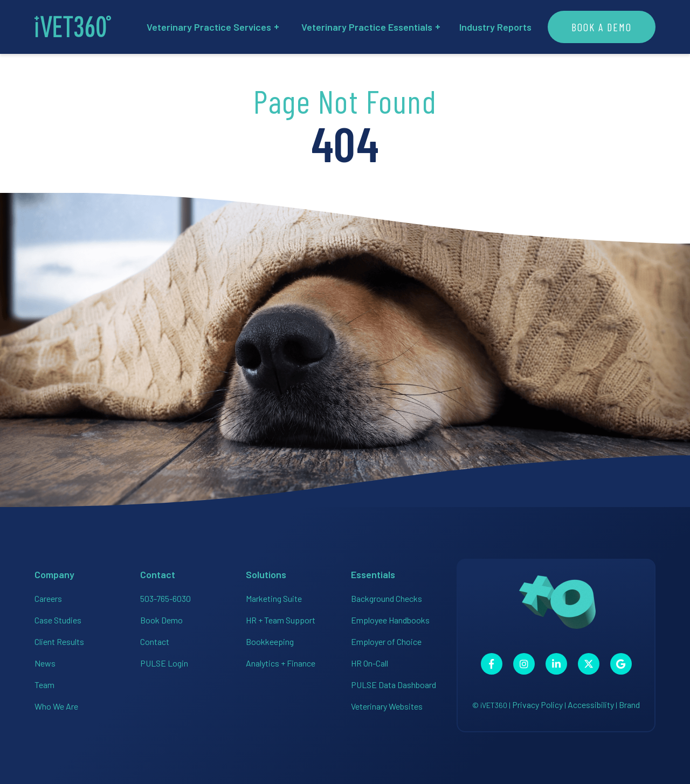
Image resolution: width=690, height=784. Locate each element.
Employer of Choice (386, 641)
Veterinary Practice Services (213, 27)
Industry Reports (495, 27)
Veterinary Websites (387, 706)
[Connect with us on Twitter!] (589, 664)
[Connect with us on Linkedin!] (556, 664)
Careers (48, 598)
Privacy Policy (537, 705)
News (45, 663)
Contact (155, 641)
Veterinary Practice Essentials (371, 27)
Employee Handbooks (390, 620)
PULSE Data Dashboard (394, 685)
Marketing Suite (274, 598)
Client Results (59, 641)
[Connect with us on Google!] (621, 664)
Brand (629, 705)
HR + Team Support (281, 620)
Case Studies (58, 620)
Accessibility (591, 705)
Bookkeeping (270, 641)
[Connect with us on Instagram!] (524, 664)
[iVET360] (73, 27)
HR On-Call (370, 663)
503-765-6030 (165, 598)
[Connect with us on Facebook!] (492, 664)
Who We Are (56, 706)
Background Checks (387, 598)
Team (44, 685)
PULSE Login (164, 663)
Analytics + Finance (281, 663)
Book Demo (161, 620)
